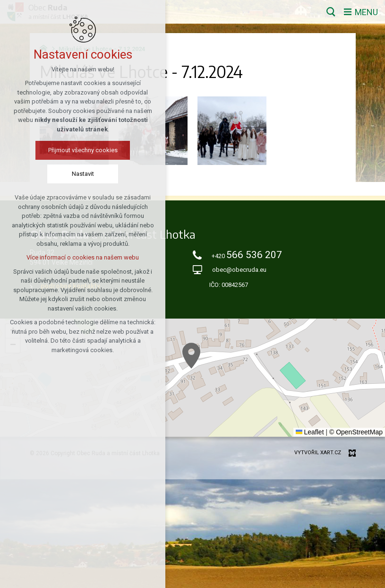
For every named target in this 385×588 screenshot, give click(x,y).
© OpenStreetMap (356, 432)
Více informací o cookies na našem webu (83, 257)
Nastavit (83, 174)
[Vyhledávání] (331, 12)
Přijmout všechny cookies (83, 150)
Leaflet (310, 432)
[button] (191, 356)
